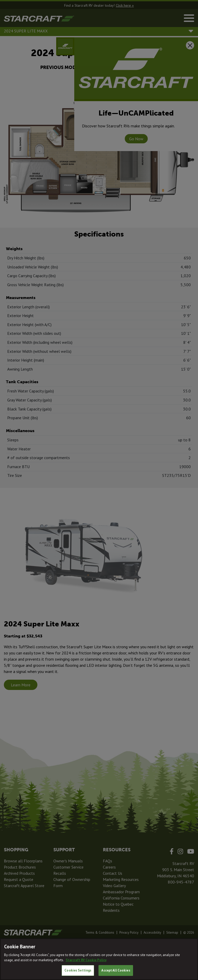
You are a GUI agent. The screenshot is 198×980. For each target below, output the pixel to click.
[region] (99, 959)
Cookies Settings (78, 970)
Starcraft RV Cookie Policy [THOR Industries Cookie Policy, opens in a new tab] (86, 960)
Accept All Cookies (116, 970)
